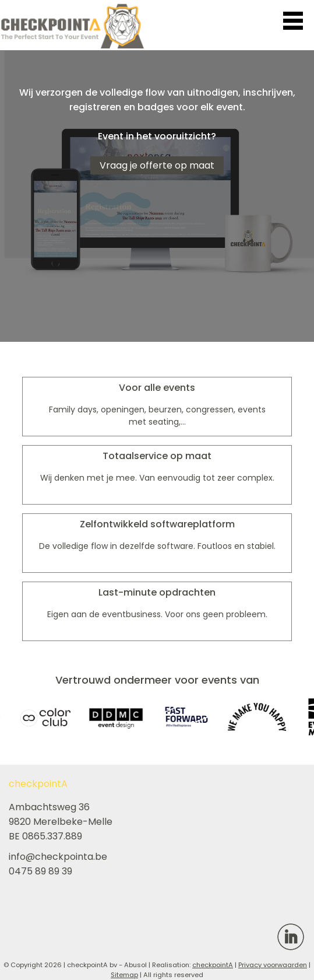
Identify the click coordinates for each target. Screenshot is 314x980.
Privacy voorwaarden (273, 965)
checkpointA (213, 965)
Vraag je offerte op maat (157, 165)
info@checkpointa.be (58, 857)
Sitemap (124, 975)
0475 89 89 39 (40, 871)
